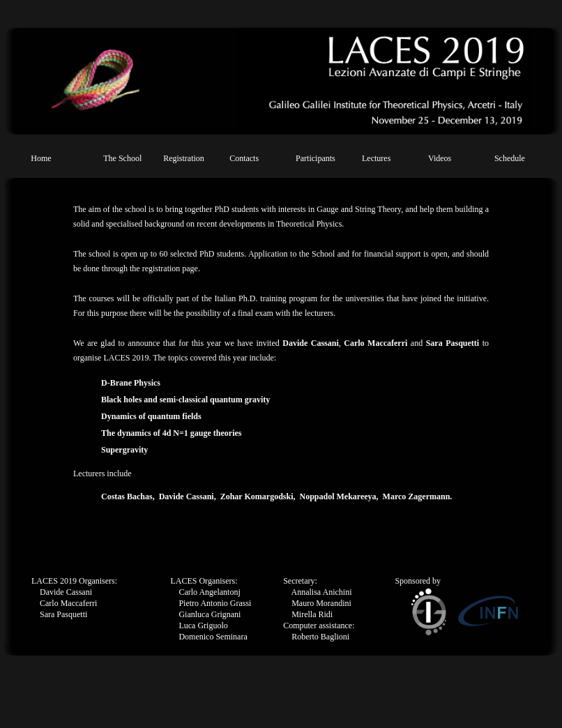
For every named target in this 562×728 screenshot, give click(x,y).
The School (122, 158)
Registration (184, 158)
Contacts (244, 158)
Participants (316, 158)
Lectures (376, 158)
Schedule (510, 158)
